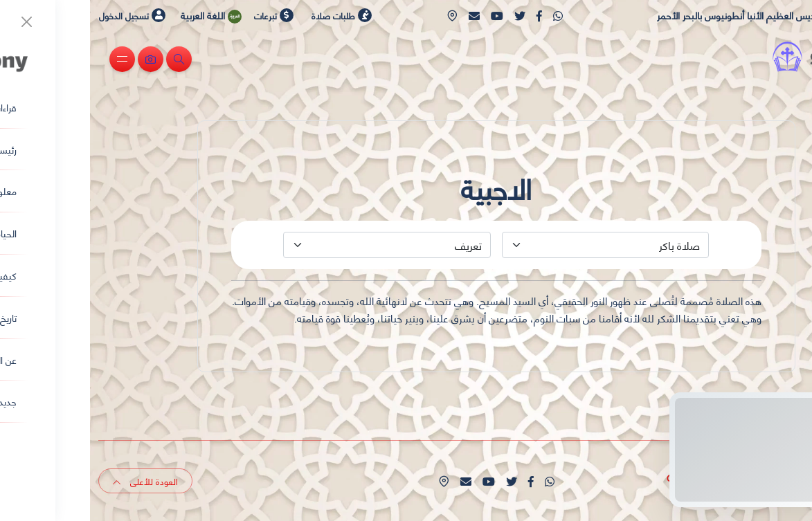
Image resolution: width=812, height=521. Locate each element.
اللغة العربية (123, 15)
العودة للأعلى (55, 481)
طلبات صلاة (252, 15)
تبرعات (184, 15)
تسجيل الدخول (42, 15)
